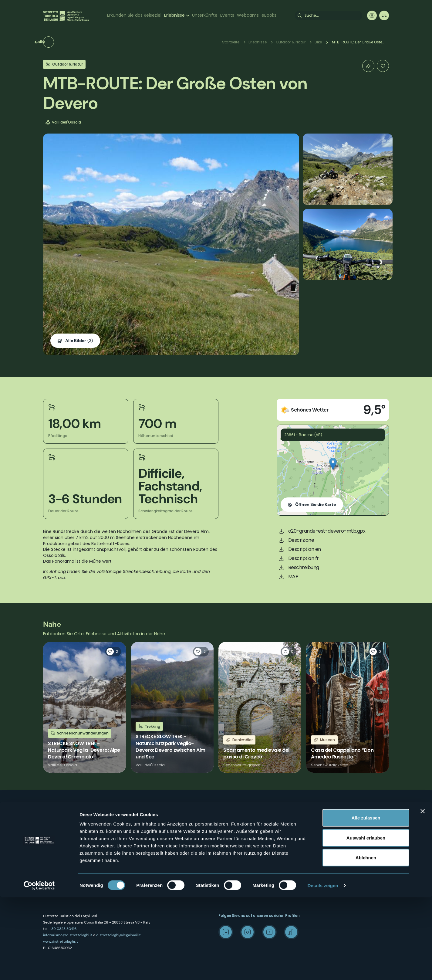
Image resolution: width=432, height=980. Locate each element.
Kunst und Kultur (233, 822)
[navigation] (384, 15)
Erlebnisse (174, 15)
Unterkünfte (205, 15)
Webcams (248, 15)
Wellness (226, 833)
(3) (79, 341)
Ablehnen (366, 940)
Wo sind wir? (142, 822)
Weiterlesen (84, 707)
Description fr (304, 558)
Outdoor (226, 811)
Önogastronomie (234, 844)
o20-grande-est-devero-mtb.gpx (327, 531)
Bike (57, 42)
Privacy (137, 844)
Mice (310, 811)
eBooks (269, 15)
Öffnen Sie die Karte (316, 504)
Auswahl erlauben (366, 920)
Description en (305, 549)
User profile (372, 15)
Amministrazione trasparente (158, 865)
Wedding (314, 822)
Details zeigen (323, 968)
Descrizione (301, 540)
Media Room (318, 833)
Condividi (368, 66)
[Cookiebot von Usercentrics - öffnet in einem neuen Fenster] (39, 968)
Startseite (231, 42)
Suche (300, 15)
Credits (312, 854)
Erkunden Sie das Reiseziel (134, 15)
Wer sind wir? (143, 811)
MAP (293, 576)
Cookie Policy (143, 854)
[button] (333, 464)
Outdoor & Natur (291, 42)
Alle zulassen (366, 900)
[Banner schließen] (423, 894)
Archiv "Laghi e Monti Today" (332, 844)
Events (227, 15)
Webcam (227, 854)
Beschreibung (304, 567)
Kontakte (139, 833)
